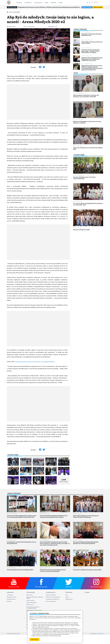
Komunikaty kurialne (11, 599)
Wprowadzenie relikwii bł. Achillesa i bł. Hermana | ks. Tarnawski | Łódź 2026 (86, 96)
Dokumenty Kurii (30, 605)
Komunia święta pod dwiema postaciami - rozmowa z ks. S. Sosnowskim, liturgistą (91, 51)
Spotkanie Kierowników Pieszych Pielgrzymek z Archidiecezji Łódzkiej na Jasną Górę (92, 59)
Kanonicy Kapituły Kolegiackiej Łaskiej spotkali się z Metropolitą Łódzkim (86, 543)
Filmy (67, 595)
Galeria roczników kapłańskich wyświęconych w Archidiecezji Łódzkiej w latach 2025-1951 (22, 516)
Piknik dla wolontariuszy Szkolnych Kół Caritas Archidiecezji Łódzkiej (53, 570)
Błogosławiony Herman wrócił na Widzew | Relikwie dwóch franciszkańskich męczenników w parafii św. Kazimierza (50, 7)
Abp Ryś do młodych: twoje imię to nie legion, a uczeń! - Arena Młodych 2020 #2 (50, 19)
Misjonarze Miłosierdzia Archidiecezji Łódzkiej (35, 598)
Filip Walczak (100, 634)
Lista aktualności (14, 12)
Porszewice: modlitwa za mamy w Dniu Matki (87, 570)
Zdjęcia (67, 597)
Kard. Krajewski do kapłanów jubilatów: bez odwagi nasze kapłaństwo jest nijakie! (54, 516)
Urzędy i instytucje (30, 600)
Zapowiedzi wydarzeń (12, 597)
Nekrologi (9, 601)
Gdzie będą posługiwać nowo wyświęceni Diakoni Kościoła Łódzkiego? (86, 516)
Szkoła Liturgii (87, 7)
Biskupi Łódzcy (30, 595)
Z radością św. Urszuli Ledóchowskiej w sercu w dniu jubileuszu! (22, 543)
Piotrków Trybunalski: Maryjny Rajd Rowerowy (92, 35)
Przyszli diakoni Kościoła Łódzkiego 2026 (20, 570)
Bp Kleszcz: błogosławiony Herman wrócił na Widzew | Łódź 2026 (87, 122)
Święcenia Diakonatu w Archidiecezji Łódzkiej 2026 (88, 148)
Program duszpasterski (51, 595)
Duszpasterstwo (38, 3)
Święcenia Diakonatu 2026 (81, 230)
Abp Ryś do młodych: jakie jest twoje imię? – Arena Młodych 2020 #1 (35, 361)
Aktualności (19, 3)
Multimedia (54, 3)
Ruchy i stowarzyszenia (51, 601)
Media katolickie (69, 599)
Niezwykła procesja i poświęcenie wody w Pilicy (92, 42)
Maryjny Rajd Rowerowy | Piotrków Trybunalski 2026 (84, 178)
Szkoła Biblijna (98, 7)
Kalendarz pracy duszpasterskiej (53, 597)
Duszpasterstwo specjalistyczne (52, 599)
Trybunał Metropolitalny (31, 603)
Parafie (47, 3)
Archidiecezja (28, 3)
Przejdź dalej (34, 639)
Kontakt (61, 3)
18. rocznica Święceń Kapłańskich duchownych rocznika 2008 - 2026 (88, 204)
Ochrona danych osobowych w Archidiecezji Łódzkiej (33, 608)
